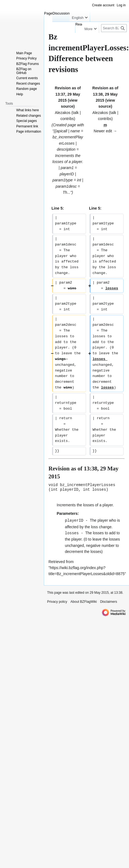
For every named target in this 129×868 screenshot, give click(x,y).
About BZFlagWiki (84, 601)
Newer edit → (105, 131)
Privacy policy (57, 601)
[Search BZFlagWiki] (114, 28)
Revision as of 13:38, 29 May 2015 (105, 94)
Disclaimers (108, 601)
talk (76, 113)
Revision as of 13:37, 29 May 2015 (68, 94)
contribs (67, 119)
